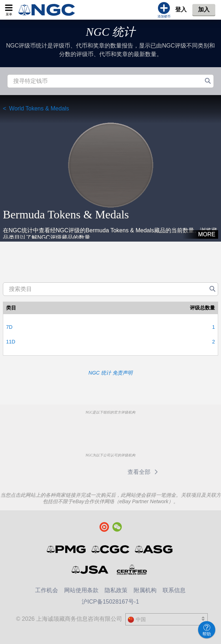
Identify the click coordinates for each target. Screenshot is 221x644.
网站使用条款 (81, 590)
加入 (204, 9)
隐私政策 (116, 590)
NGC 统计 (111, 32)
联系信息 (174, 590)
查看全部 (144, 472)
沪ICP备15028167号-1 (110, 602)
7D (9, 327)
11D (11, 342)
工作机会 (47, 590)
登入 (181, 9)
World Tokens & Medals (39, 108)
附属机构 (145, 590)
